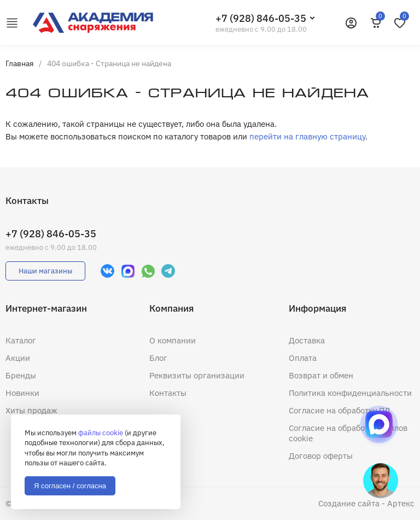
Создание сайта (349, 503)
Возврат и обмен (321, 375)
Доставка (307, 340)
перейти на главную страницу (307, 136)
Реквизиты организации (197, 375)
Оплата (303, 358)
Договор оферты (321, 456)
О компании (173, 340)
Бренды (21, 375)
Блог (158, 358)
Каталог (21, 340)
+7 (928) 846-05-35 (261, 18)
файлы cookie (101, 433)
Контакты (168, 393)
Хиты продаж (31, 410)
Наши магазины (45, 271)
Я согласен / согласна (70, 486)
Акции (18, 358)
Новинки (22, 393)
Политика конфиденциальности (350, 393)
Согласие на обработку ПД (340, 410)
